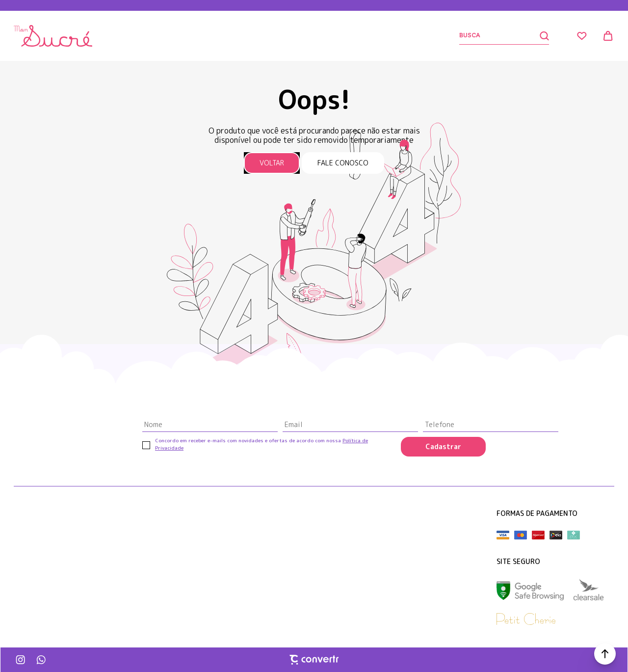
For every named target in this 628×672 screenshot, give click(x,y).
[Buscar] (504, 36)
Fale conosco (343, 163)
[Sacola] (608, 36)
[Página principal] (53, 36)
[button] (605, 654)
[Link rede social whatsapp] (41, 660)
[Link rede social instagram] (21, 660)
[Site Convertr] (314, 660)
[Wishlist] (582, 36)
